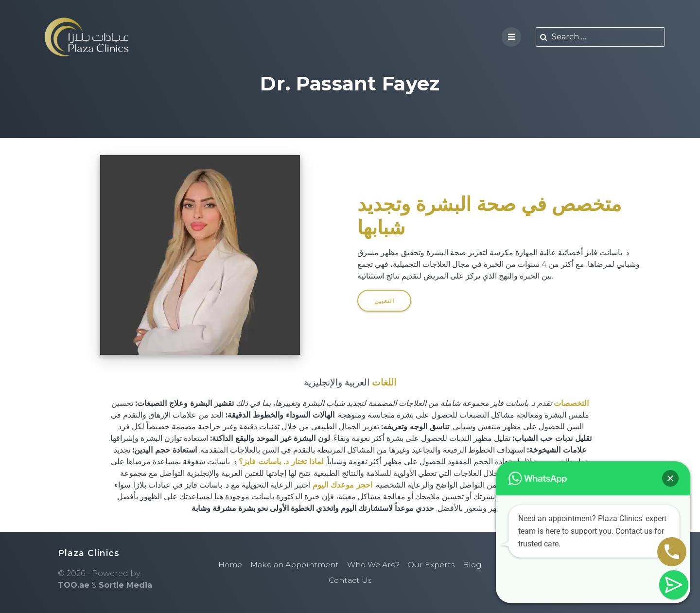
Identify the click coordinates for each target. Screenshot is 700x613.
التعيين (385, 300)
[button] (670, 478)
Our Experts (435, 565)
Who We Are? (375, 565)
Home (226, 565)
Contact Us (350, 580)
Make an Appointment (293, 565)
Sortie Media (125, 585)
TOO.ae (74, 585)
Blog (477, 565)
